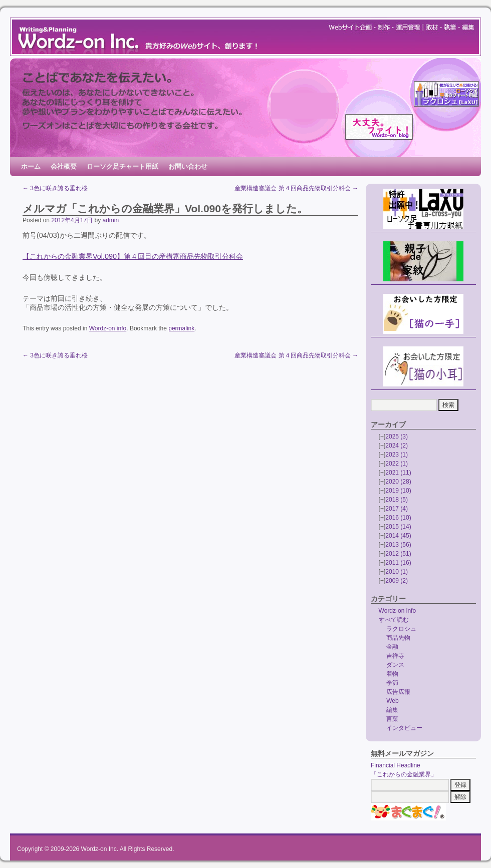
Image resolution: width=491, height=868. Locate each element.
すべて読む (394, 620)
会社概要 (64, 166)
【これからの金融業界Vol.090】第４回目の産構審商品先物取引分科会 (133, 256)
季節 (392, 683)
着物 (392, 674)
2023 (397, 455)
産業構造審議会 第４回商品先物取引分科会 (296, 188)
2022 (397, 464)
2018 (397, 500)
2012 (398, 554)
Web (392, 701)
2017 (397, 509)
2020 (398, 482)
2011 (398, 563)
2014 (398, 536)
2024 (397, 446)
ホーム (31, 166)
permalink (181, 328)
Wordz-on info (108, 328)
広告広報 (398, 692)
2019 (398, 491)
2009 (397, 581)
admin (110, 220)
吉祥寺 (395, 656)
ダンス (395, 665)
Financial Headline (396, 765)
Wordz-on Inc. (100, 849)
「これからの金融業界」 (404, 774)
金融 (392, 647)
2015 (398, 527)
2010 (397, 572)
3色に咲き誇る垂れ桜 (55, 188)
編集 (392, 710)
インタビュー (404, 728)
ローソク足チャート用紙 (122, 166)
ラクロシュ (401, 629)
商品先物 (398, 638)
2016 (398, 518)
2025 (397, 437)
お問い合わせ (188, 166)
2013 (398, 545)
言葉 (392, 719)
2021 (398, 473)
